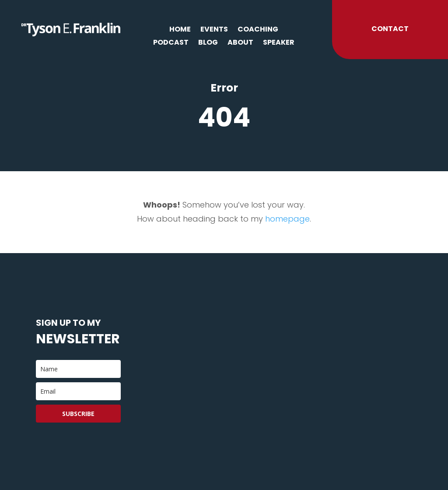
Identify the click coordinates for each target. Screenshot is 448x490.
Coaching (258, 30)
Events (214, 30)
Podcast (171, 43)
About (240, 43)
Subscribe (78, 414)
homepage (287, 219)
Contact (390, 29)
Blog (208, 43)
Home (180, 30)
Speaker (279, 43)
